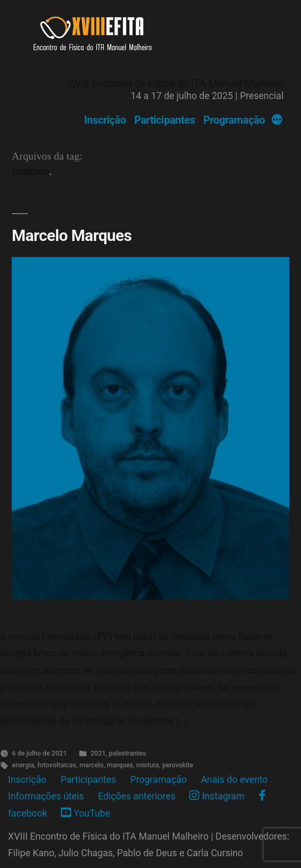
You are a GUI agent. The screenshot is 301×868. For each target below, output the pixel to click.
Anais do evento (234, 780)
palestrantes (128, 753)
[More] (277, 120)
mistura (148, 765)
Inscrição (105, 120)
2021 (98, 753)
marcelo (91, 765)
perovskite (177, 765)
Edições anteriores (137, 796)
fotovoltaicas (57, 765)
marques (120, 765)
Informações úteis (46, 796)
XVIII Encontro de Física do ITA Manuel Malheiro (176, 84)
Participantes (165, 120)
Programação (234, 120)
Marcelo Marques (72, 235)
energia (23, 765)
